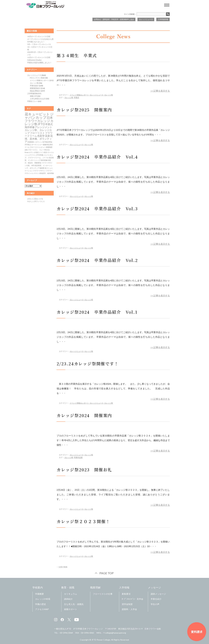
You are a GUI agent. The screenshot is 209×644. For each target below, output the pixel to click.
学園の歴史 (41, 604)
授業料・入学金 (129, 609)
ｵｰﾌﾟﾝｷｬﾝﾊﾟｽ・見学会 (133, 599)
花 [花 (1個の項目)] (43, 142)
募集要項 (126, 594)
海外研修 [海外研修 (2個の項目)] (30, 127)
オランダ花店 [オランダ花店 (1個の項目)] (34, 152)
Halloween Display (34, 60)
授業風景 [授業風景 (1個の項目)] (49, 147)
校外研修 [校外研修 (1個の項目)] (44, 160)
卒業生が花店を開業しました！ (39, 63)
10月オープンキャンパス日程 (39, 36)
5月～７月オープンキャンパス (39, 44)
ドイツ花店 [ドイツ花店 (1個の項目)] (43, 152)
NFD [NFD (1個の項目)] (33, 165)
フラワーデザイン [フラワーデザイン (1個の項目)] (39, 171)
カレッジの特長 (43, 599)
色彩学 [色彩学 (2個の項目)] (41, 136)
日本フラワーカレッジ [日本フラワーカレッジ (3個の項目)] (39, 119)
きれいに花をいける (35, 199)
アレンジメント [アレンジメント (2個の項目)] (43, 127)
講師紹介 (68, 599)
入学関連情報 (163, 19)
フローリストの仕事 (103, 594)
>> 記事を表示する (160, 91)
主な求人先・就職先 (74, 604)
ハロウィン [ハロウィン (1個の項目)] (38, 142)
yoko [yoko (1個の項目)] (26, 150)
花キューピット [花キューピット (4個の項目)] (37, 114)
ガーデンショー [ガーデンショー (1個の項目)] (37, 145)
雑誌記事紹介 (35, 91)
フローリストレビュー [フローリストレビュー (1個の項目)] (38, 147)
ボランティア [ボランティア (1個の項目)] (35, 168)
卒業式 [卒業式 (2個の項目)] (49, 124)
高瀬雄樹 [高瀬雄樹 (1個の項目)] (31, 142)
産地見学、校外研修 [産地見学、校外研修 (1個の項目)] (47, 173)
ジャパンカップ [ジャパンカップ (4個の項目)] (39, 116)
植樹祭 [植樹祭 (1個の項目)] (42, 168)
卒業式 (76, 98)
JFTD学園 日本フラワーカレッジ (88, 629)
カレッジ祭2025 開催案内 (84, 110)
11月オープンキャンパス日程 (39, 57)
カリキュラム (71, 594)
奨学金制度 (127, 604)
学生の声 (155, 604)
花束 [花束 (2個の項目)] (47, 136)
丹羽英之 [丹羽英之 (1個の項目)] (28, 145)
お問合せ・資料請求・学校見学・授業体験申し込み (114, 19)
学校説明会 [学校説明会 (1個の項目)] (48, 142)
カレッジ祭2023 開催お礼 (84, 470)
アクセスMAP (42, 609)
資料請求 (197, 632)
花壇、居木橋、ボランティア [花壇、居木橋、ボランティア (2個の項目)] (39, 139)
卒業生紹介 (34, 86)
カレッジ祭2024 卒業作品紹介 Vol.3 (97, 209)
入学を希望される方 (38, 99)
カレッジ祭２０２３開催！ (83, 521)
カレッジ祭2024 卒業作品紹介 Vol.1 (97, 312)
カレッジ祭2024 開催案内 (84, 415)
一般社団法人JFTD (63, 629)
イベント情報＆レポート (79, 95)
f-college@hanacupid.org (115, 633)
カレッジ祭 (109, 95)
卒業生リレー (33, 101)
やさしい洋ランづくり (36, 201)
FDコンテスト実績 (37, 78)
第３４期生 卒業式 (77, 55)
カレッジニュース (146, 19)
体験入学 (33, 96)
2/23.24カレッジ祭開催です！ (90, 364)
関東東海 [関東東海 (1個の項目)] (38, 163)
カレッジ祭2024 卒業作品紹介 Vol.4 (97, 157)
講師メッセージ (158, 594)
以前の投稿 (62, 567)
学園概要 (39, 594)
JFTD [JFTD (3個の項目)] (41, 124)
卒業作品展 (78, 457)
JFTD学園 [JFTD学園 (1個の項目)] (40, 155)
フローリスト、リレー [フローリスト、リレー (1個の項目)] (36, 150)
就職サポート (71, 609)
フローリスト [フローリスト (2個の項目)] (37, 133)
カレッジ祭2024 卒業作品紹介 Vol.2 (97, 260)
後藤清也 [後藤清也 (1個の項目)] (46, 145)
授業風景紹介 (35, 88)
